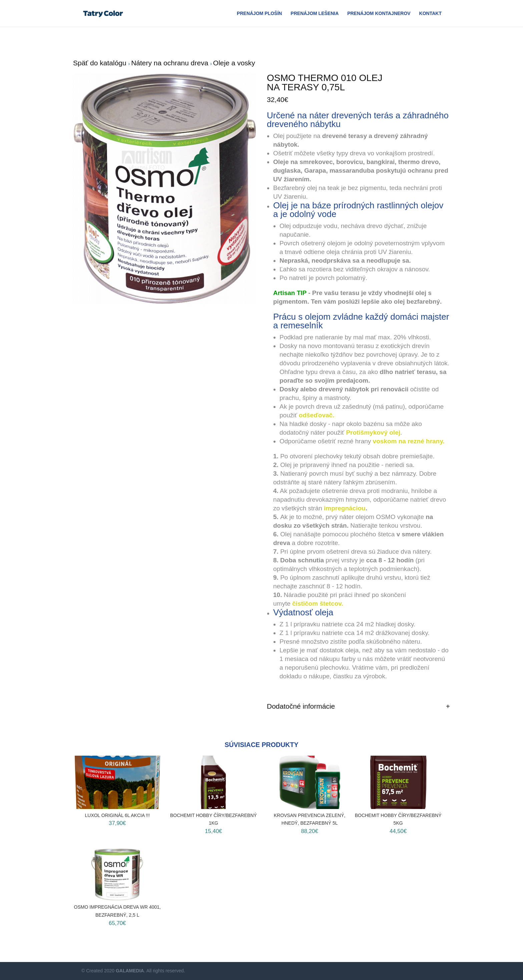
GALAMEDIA (130, 971)
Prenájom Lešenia (315, 13)
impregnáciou (345, 508)
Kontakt (430, 13)
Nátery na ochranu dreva (171, 63)
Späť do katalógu (101, 63)
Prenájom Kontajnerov (379, 13)
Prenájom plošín (259, 13)
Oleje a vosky (234, 63)
